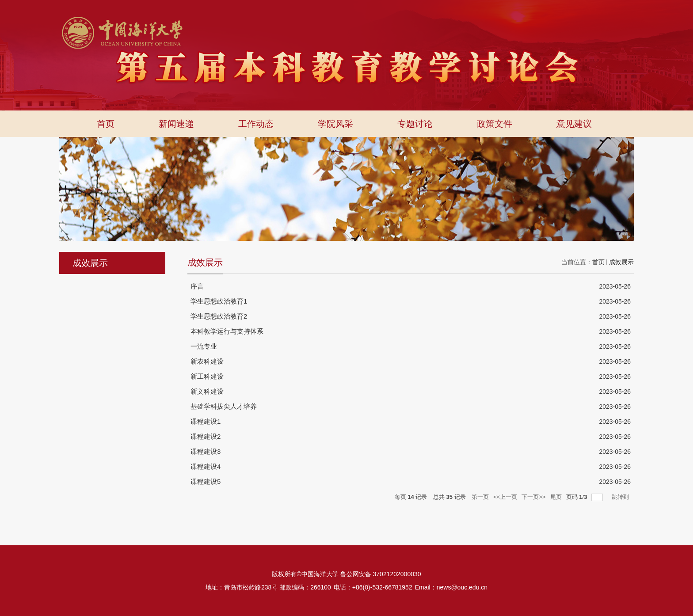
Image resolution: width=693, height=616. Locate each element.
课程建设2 (206, 436)
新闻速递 (176, 124)
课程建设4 (206, 466)
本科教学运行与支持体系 (227, 331)
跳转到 (621, 497)
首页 (106, 124)
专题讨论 (415, 124)
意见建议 (574, 124)
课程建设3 (206, 451)
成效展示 (621, 262)
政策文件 (495, 124)
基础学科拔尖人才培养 (224, 406)
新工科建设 (207, 376)
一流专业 (204, 346)
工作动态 (256, 124)
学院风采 (335, 124)
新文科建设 (207, 391)
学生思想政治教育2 (219, 316)
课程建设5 (206, 481)
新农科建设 (207, 361)
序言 (197, 286)
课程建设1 (206, 421)
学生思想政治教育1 (219, 301)
